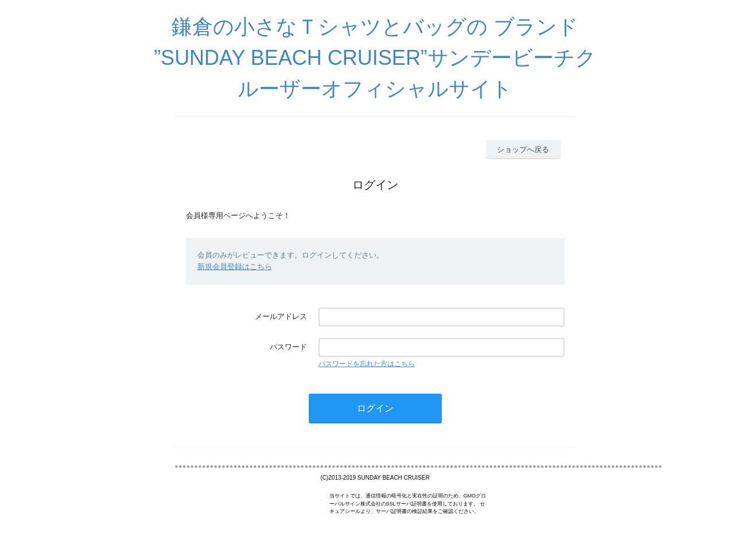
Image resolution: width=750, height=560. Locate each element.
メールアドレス (281, 316)
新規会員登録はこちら (235, 267)
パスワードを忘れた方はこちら (367, 364)
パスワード (288, 347)
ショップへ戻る (523, 149)
